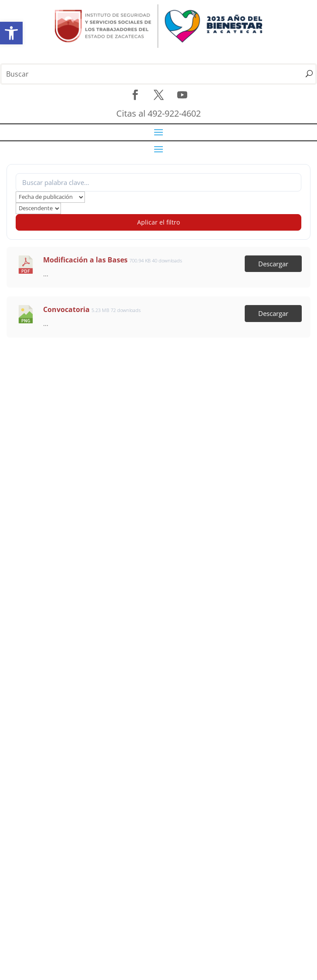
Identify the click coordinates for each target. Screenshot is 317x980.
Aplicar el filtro (158, 222)
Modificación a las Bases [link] (85, 260)
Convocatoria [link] (66, 309)
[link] (11, 33)
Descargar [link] (273, 264)
